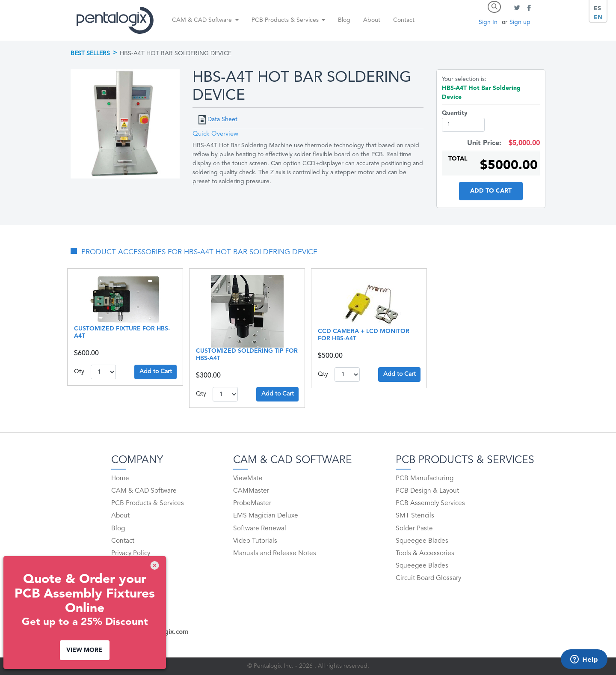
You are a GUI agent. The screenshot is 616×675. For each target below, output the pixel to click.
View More (84, 650)
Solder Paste (414, 529)
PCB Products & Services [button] (286, 20)
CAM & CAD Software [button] (203, 20)
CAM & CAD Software (144, 491)
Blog (344, 20)
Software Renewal (260, 529)
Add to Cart (491, 191)
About (372, 20)
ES (597, 9)
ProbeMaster (252, 503)
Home (120, 479)
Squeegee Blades (422, 541)
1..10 (103, 372)
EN (598, 18)
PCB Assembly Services (430, 503)
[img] (155, 565)
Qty (79, 372)
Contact (404, 20)
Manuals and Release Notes (275, 553)
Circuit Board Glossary (428, 578)
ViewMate (248, 479)
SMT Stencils (415, 516)
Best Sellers (90, 54)
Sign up (520, 22)
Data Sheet (222, 119)
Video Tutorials (255, 541)
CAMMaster (251, 491)
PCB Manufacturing (425, 479)
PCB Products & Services (148, 503)
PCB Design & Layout (427, 491)
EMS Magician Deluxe (266, 516)
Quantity (455, 113)
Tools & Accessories (425, 553)
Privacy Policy (131, 553)
